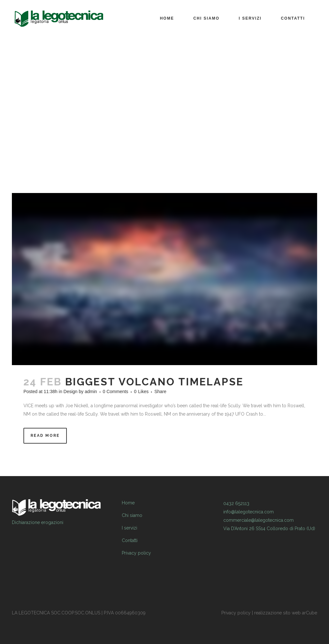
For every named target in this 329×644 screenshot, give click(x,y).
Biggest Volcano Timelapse (154, 382)
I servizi (129, 528)
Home (128, 503)
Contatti (130, 540)
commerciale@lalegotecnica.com (258, 520)
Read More (45, 436)
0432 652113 (236, 503)
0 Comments (116, 391)
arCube (310, 613)
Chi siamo (132, 515)
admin (91, 391)
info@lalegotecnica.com (249, 512)
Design (71, 391)
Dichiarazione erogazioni (38, 522)
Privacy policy (136, 553)
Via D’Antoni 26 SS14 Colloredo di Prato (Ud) (269, 529)
